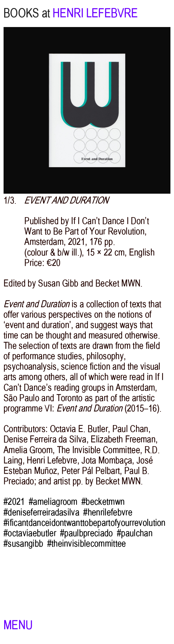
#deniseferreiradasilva (41, 512)
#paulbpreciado (87, 533)
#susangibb (23, 543)
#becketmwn (103, 501)
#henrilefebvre (108, 512)
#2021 (14, 501)
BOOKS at (27, 13)
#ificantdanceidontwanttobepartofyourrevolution (85, 523)
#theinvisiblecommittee (87, 543)
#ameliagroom (53, 501)
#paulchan (135, 533)
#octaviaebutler (30, 533)
